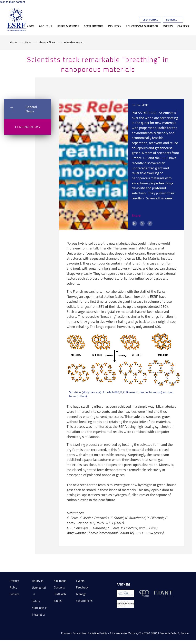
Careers (183, 26)
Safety (36, 601)
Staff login (38, 608)
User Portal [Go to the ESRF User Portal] (150, 20)
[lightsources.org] (125, 604)
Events (168, 26)
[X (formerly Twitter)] (142, 223)
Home (13, 42)
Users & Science (68, 26)
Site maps (60, 581)
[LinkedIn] (134, 223)
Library (36, 581)
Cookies (15, 594)
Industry (115, 26)
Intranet (37, 615)
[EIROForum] (125, 593)
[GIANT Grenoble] (164, 593)
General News (48, 42)
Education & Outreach (142, 26)
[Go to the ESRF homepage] (16, 20)
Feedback (82, 587)
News (30, 26)
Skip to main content (12, 2)
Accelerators (93, 26)
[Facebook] (150, 223)
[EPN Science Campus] (144, 593)
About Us (46, 26)
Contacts (59, 587)
